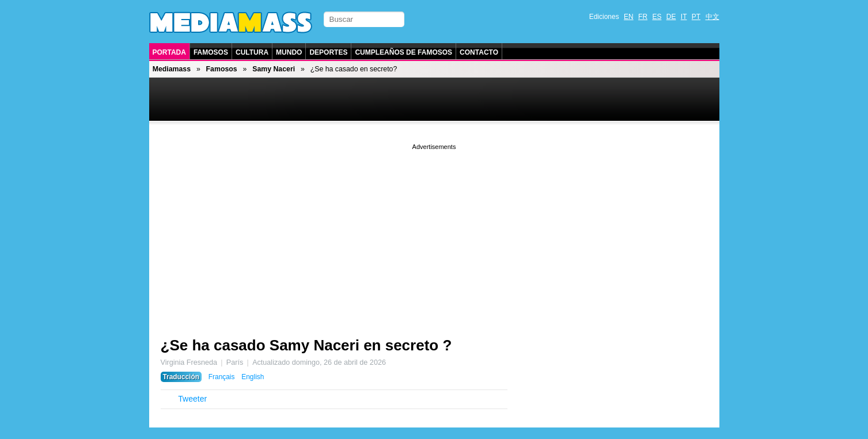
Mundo (289, 52)
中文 (712, 17)
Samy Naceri (274, 69)
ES (657, 17)
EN (629, 17)
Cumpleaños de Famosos (403, 52)
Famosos (211, 52)
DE (671, 17)
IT (684, 17)
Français (222, 377)
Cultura (252, 52)
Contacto (479, 52)
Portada (169, 52)
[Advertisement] (434, 233)
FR (643, 17)
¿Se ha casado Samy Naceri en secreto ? (306, 345)
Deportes (328, 52)
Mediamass (172, 69)
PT (696, 17)
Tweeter (192, 399)
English (253, 377)
